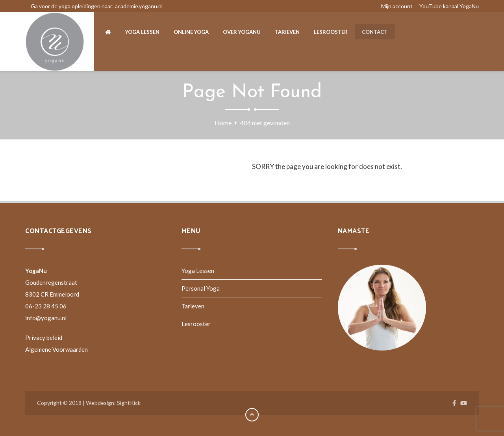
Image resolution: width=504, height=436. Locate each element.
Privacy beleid (44, 338)
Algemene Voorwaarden (57, 349)
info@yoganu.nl (46, 318)
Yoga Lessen (198, 271)
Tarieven (193, 306)
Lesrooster (196, 324)
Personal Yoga (201, 288)
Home (223, 123)
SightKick (129, 403)
